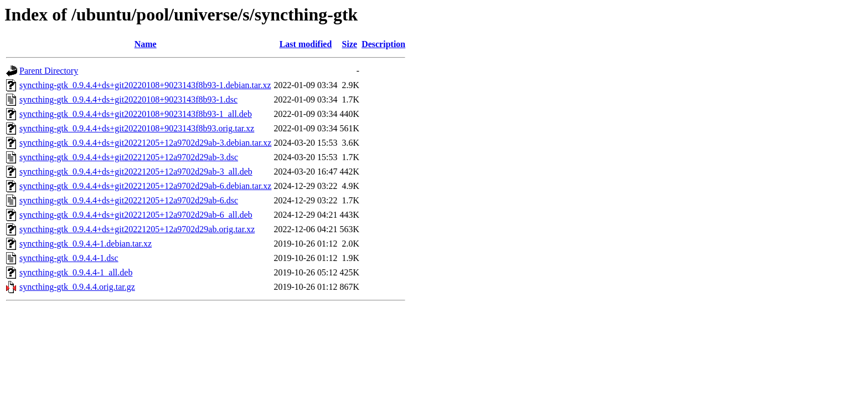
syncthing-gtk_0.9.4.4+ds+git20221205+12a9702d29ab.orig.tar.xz (137, 229)
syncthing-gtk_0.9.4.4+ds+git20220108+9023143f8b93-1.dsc (128, 99)
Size (350, 44)
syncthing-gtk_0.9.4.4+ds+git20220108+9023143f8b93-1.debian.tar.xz (145, 85)
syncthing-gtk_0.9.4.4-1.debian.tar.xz (86, 244)
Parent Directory (49, 71)
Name (146, 44)
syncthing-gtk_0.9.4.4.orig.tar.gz (77, 287)
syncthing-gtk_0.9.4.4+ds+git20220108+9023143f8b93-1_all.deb (136, 114)
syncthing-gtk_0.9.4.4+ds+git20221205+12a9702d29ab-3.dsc (129, 157)
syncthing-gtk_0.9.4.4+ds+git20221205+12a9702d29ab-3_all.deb (136, 172)
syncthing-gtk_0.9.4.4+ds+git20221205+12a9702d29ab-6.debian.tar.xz (145, 186)
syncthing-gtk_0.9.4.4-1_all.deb (76, 272)
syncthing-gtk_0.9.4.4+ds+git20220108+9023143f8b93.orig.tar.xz (137, 128)
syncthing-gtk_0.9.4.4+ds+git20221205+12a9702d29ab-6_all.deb (136, 215)
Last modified (306, 44)
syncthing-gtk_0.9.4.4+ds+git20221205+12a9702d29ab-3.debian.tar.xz (145, 143)
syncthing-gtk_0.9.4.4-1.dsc (69, 258)
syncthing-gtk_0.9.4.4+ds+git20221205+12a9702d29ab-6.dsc (129, 200)
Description (383, 44)
